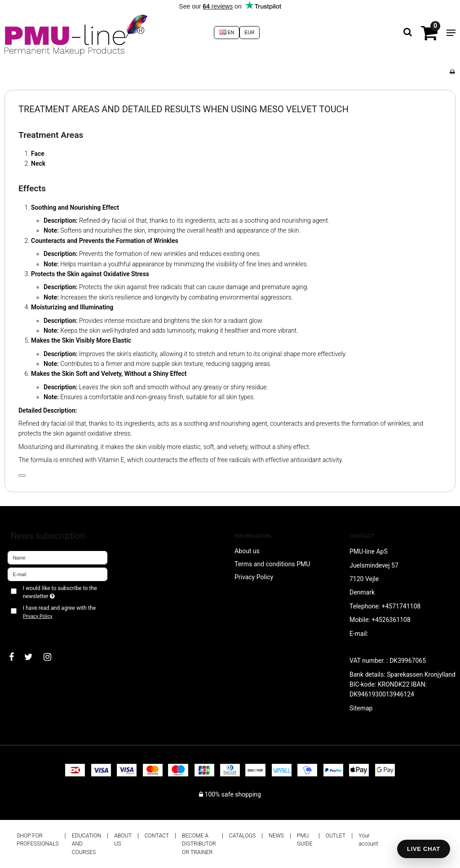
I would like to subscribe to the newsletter (60, 592)
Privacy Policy (38, 616)
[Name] (57, 557)
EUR (249, 32)
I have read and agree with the (59, 612)
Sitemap (361, 708)
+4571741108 (401, 606)
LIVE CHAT (424, 849)
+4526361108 (391, 620)
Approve (29, 631)
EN (227, 32)
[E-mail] (57, 574)
